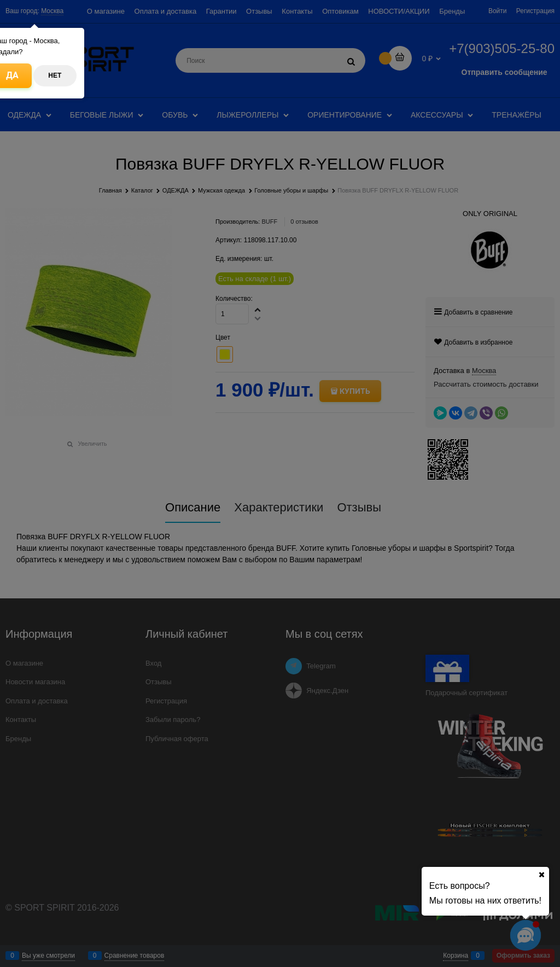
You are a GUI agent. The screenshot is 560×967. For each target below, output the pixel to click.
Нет (55, 75)
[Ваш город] (541, 875)
